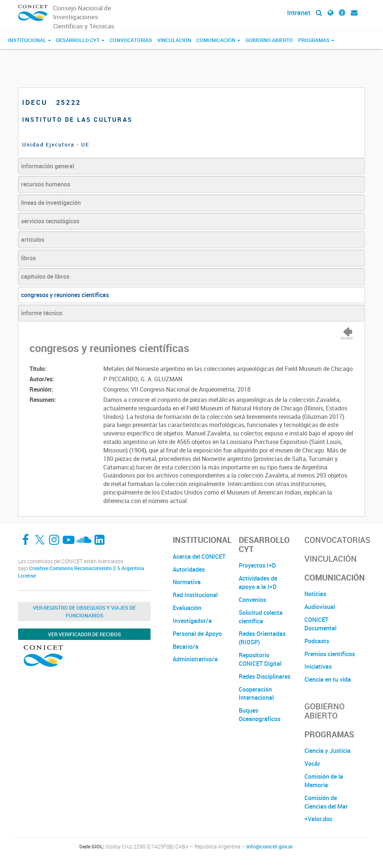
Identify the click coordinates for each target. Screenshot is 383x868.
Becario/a (186, 647)
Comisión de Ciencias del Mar (326, 802)
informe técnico (42, 313)
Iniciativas (318, 666)
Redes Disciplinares (265, 676)
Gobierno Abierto (269, 40)
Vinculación (174, 40)
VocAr (312, 764)
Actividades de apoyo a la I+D (258, 583)
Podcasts (317, 641)
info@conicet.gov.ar (270, 847)
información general (48, 166)
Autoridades (189, 569)
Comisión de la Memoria (324, 781)
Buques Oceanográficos (260, 715)
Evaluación (187, 608)
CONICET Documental (320, 624)
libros (28, 258)
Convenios (252, 600)
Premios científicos (330, 654)
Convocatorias (131, 40)
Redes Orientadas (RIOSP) (262, 638)
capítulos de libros (45, 276)
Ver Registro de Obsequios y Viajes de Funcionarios (84, 612)
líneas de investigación (51, 203)
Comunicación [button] (218, 40)
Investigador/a (192, 621)
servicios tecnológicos (50, 221)
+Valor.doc (318, 819)
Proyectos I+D (257, 565)
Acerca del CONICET (199, 557)
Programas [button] (316, 40)
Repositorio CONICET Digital (260, 659)
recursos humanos (46, 184)
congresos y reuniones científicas (65, 295)
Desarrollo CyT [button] (80, 40)
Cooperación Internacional (256, 694)
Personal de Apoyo (197, 634)
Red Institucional (195, 595)
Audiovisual (320, 607)
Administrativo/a (195, 659)
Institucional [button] (30, 40)
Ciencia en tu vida (328, 679)
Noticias (315, 594)
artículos (33, 240)
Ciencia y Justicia (327, 751)
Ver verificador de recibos (84, 634)
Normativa (187, 582)
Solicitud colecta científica (261, 617)
